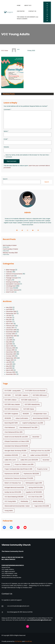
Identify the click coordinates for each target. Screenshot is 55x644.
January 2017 (10, 328)
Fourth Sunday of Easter (10, 249)
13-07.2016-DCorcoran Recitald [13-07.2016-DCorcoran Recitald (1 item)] (35, 391)
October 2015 (10, 356)
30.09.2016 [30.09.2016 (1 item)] (8, 418)
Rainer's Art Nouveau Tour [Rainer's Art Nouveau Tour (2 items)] (13, 483)
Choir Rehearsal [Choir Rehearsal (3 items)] (10, 428)
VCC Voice (5, 51)
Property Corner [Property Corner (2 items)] (42, 469)
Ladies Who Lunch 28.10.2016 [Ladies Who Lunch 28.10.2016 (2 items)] (29, 460)
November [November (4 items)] (46, 460)
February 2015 (11, 372)
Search (5, 179)
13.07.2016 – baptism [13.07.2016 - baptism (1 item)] (22, 395)
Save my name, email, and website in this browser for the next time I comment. (27, 156)
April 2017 (9, 322)
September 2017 (11, 314)
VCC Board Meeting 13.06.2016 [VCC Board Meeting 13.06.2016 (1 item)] (14, 497)
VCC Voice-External (12, 290)
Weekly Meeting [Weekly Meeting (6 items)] (38, 501)
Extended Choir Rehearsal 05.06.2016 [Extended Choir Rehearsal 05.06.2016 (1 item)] (16, 446)
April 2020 (9, 309)
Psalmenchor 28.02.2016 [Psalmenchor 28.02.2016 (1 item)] (31, 474)
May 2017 (9, 320)
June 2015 (9, 364)
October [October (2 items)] (7, 464)
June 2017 (9, 318)
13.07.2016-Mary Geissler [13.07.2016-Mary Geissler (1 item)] (12, 404)
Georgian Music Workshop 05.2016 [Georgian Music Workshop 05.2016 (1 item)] (15, 451)
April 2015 (9, 368)
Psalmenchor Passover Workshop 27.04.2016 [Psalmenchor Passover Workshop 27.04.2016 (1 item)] (19, 478)
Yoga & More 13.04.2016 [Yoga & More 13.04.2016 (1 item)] (42, 506)
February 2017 (11, 326)
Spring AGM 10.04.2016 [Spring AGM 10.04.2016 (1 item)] (36, 487)
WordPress (28, 641)
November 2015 (11, 354)
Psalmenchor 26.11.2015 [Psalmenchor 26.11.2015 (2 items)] (12, 474)
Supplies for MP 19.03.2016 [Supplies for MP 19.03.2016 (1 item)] (34, 492)
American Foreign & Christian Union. (21, 588)
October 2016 (10, 334)
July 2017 (9, 316)
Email (6, 139)
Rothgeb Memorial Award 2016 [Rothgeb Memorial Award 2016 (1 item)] (14, 487)
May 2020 (9, 307)
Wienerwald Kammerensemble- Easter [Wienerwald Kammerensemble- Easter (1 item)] (17, 506)
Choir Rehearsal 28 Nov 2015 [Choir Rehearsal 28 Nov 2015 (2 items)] (14, 432)
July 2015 (9, 362)
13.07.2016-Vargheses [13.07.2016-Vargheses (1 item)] (11, 414)
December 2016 (11, 330)
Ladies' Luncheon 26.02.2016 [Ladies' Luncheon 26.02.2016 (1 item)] (39, 455)
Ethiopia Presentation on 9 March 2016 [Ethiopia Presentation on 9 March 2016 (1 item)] (17, 441)
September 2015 (11, 358)
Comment (7, 109)
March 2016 (10, 346)
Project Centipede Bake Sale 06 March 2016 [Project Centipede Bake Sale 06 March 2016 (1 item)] (18, 469)
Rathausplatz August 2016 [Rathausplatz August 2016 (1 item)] (34, 483)
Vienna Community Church (16, 545)
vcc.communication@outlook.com (39, 620)
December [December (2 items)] (36, 437)
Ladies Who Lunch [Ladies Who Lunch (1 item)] (10, 460)
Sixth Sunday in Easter (10, 245)
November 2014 (11, 374)
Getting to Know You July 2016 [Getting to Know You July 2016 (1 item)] (40, 451)
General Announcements (14, 274)
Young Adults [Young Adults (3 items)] (9, 511)
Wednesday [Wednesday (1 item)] (24, 501)
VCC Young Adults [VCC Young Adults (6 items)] (10, 501)
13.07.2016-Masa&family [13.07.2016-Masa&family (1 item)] (32, 404)
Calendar (9, 272)
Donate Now (47, 12)
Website (6, 147)
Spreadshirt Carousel (13, 284)
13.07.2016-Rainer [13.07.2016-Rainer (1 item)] (29, 409)
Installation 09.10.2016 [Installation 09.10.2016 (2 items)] (11, 455)
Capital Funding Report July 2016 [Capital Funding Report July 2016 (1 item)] (33, 423)
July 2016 (9, 338)
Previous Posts (9, 94)
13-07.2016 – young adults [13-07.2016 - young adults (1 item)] (13, 391)
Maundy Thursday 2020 (10, 253)
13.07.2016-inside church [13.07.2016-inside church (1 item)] (29, 400)
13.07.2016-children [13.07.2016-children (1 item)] (11, 400)
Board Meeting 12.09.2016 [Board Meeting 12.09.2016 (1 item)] (41, 418)
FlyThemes (18, 641)
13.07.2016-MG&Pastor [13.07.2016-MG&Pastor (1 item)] (12, 409)
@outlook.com (25, 606)
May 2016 (9, 342)
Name (6, 131)
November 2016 (11, 332)
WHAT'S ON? (10, 292)
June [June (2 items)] (24, 455)
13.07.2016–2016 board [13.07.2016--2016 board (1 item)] (40, 395)
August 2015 (10, 360)
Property (9, 280)
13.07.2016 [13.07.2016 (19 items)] (8, 395)
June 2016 (9, 340)
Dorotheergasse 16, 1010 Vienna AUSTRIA (20, 612)
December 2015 (11, 352)
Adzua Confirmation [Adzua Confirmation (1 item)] (22, 418)
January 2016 (10, 350)
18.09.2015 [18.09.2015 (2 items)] (26, 414)
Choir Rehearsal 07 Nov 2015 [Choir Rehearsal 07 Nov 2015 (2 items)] (28, 428)
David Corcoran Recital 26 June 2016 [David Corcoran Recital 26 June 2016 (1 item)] (16, 437)
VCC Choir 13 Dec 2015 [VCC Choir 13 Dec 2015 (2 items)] (35, 497)
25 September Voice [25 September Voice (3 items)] (40, 414)
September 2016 (11, 336)
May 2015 (9, 366)
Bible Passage (10, 270)
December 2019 (11, 312)
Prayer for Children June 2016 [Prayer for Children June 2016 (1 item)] (24, 464)
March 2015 (10, 370)
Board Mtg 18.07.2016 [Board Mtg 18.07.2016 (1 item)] (11, 423)
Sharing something (12, 282)
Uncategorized (11, 286)
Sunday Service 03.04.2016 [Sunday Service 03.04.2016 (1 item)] (13, 492)
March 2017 (10, 324)
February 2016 (11, 348)
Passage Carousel (12, 278)
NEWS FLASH (10, 276)
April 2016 (9, 344)
